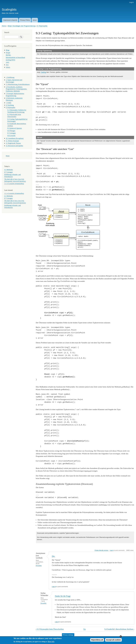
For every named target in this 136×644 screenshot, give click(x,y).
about (35, 20)
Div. (53, 556)
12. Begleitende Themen (13, 143)
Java (7, 65)
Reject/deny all (97, 640)
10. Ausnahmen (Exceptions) (15, 138)
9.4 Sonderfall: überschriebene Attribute (119, 629)
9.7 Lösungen (12, 133)
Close (121, 637)
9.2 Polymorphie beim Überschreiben (50, 629)
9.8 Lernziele (11, 136)
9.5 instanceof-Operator (15, 128)
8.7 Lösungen (8, 172)
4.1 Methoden (9, 170)
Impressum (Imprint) (10, 20)
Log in (131, 2)
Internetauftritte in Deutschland (15, 58)
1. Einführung (10, 77)
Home (4, 26)
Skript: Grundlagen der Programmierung (21, 26)
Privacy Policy (25, 20)
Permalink (39, 566)
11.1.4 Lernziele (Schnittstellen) (14, 184)
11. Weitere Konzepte (12, 141)
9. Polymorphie (42, 26)
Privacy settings (68, 635)
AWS (7, 62)
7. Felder (9, 103)
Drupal (8, 53)
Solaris (8, 67)
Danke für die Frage (63, 596)
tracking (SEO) (11, 60)
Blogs (8, 50)
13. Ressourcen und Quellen (14, 146)
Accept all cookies (113, 640)
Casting (43, 72)
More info (51, 642)
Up (84, 629)
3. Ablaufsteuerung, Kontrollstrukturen (18, 84)
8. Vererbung (10, 105)
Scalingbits (9, 10)
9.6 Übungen (11, 131)
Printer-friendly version (101, 550)
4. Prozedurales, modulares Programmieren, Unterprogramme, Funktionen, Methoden (16, 89)
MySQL (8, 55)
